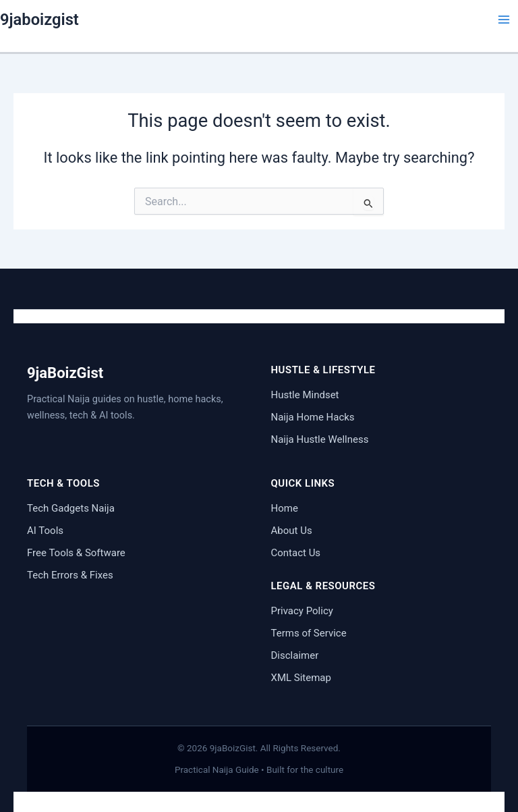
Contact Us (296, 553)
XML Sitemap (301, 678)
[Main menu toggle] (504, 20)
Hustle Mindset (305, 395)
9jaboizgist (39, 20)
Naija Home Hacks (313, 417)
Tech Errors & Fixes (70, 575)
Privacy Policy (302, 611)
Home (285, 508)
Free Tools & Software (76, 553)
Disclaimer (295, 655)
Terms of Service (309, 633)
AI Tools (45, 531)
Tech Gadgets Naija (71, 508)
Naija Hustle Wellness (320, 439)
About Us (292, 531)
